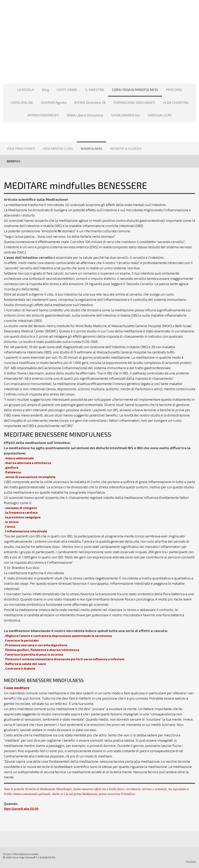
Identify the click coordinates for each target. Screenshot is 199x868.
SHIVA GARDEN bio (126, 115)
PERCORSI (174, 90)
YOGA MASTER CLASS (58, 148)
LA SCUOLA (26, 90)
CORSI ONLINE (22, 102)
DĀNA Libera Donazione (85, 115)
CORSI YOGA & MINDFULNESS (135, 90)
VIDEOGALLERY (160, 115)
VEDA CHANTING (176, 102)
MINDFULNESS (91, 148)
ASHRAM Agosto (54, 102)
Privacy (7, 854)
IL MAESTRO (95, 90)
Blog (45, 90)
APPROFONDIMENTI (43, 115)
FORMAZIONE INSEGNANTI (134, 102)
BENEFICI (14, 161)
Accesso (191, 861)
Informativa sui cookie (26, 854)
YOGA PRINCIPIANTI (21, 148)
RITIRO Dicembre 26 (90, 102)
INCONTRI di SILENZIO (126, 148)
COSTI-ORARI (67, 90)
